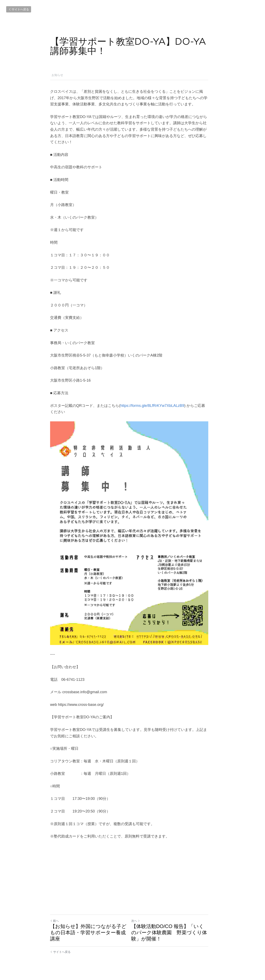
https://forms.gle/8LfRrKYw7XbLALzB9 (152, 399)
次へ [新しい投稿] (139, 924)
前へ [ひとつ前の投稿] (54, 924)
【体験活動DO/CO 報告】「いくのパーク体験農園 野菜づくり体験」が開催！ (173, 936)
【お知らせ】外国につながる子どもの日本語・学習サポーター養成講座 (88, 936)
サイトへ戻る (19, 9)
